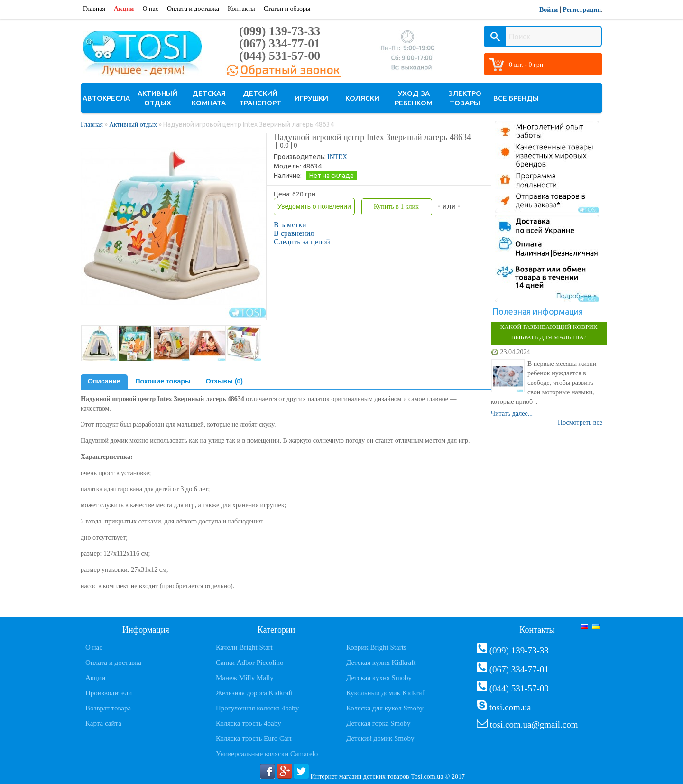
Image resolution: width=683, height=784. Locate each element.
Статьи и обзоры (287, 9)
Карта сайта (103, 723)
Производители (109, 693)
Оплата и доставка (193, 9)
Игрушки (311, 98)
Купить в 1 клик (396, 207)
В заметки (290, 225)
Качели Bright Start (244, 647)
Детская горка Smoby (378, 723)
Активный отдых (157, 98)
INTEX (337, 157)
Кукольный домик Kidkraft (386, 693)
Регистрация (582, 10)
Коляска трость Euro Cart (254, 738)
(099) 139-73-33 (280, 31)
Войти (549, 10)
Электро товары (465, 98)
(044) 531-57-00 (280, 56)
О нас (150, 9)
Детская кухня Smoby (379, 678)
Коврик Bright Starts (376, 647)
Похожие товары (163, 381)
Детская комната (209, 98)
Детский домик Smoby (380, 738)
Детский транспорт (260, 98)
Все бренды (516, 98)
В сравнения (294, 233)
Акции (124, 9)
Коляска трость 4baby (249, 723)
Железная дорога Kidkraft (254, 693)
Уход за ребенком (414, 98)
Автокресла (106, 98)
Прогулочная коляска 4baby (257, 708)
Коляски (362, 98)
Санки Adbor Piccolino (250, 663)
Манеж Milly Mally (245, 678)
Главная (94, 9)
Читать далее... (512, 414)
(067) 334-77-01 (280, 43)
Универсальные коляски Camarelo (267, 754)
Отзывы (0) (224, 381)
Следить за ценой (302, 242)
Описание (104, 381)
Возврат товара (108, 708)
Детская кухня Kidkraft (381, 663)
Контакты (241, 9)
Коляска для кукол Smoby (385, 708)
